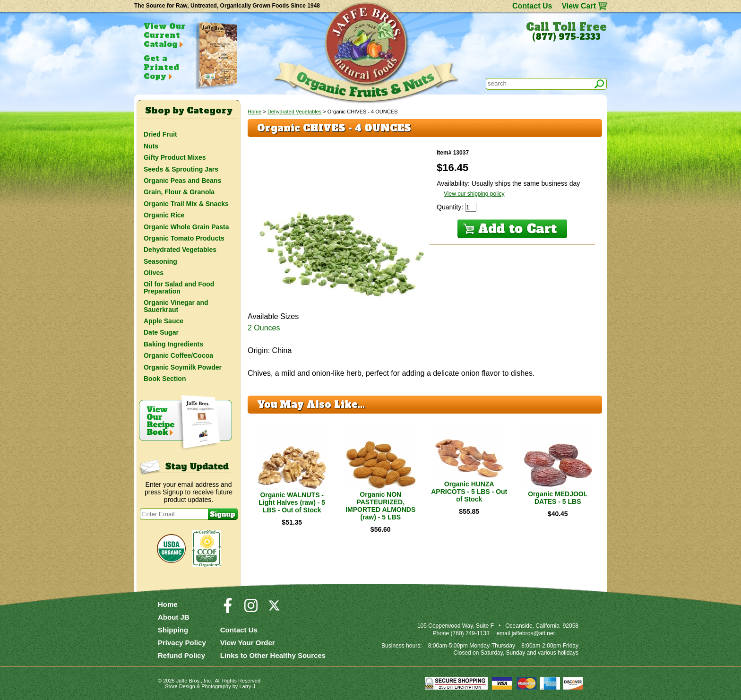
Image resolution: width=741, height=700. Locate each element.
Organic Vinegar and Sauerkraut (176, 306)
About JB (174, 617)
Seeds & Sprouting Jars (181, 169)
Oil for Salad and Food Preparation (179, 287)
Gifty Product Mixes (175, 157)
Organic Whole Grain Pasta (186, 227)
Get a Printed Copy (161, 67)
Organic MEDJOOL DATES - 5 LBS (558, 498)
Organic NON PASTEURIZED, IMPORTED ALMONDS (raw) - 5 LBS (380, 506)
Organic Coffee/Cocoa (178, 355)
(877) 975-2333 (566, 37)
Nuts (151, 146)
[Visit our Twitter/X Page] (274, 610)
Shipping (173, 630)
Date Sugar (161, 332)
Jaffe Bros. (189, 681)
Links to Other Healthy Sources (273, 655)
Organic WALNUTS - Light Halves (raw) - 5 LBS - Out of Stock (292, 502)
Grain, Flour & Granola (179, 192)
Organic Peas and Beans (182, 181)
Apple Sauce (164, 321)
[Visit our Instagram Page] (251, 610)
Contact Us (532, 6)
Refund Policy (181, 655)
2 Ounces (264, 328)
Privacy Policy (182, 643)
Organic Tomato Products (184, 238)
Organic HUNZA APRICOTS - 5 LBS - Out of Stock (469, 492)
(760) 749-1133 (470, 633)
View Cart (579, 6)
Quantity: (451, 207)
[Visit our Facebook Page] (228, 610)
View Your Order (248, 643)
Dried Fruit (160, 134)
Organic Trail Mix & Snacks (186, 204)
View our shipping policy (474, 194)
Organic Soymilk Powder (183, 367)
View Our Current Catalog (165, 35)
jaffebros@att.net (533, 633)
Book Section (165, 379)
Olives (154, 273)
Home (254, 112)
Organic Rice (164, 215)
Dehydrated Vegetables (294, 112)
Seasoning (160, 261)
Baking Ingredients (173, 344)
